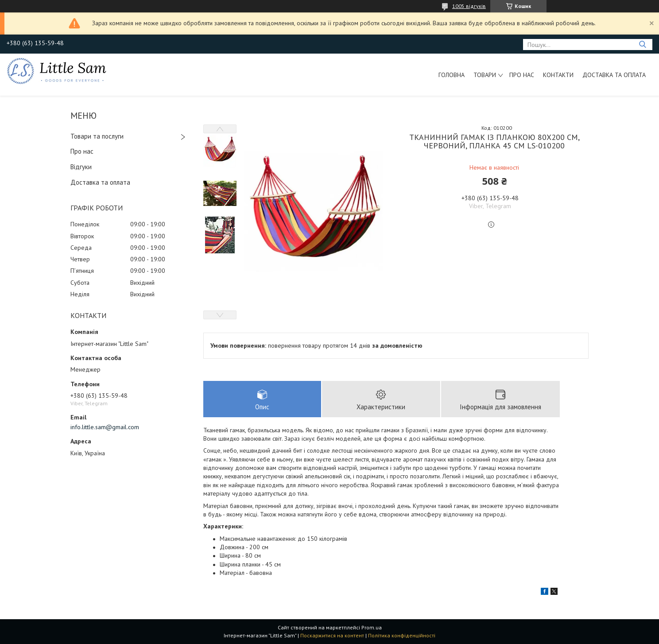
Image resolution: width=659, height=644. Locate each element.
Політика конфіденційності (402, 635)
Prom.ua (372, 627)
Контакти (558, 75)
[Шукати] (642, 45)
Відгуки (81, 167)
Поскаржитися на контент (332, 635)
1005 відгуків (469, 6)
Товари (485, 75)
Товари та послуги (97, 136)
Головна (452, 75)
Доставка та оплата (614, 75)
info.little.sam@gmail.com (105, 427)
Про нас (522, 75)
